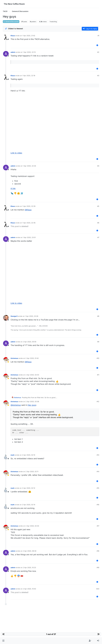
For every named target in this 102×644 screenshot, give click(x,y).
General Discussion (11, 22)
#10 (98, 358)
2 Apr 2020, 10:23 (29, 568)
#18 (98, 551)
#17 (98, 526)
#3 (98, 76)
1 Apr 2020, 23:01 (29, 237)
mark (13, 455)
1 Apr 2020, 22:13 (29, 52)
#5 (98, 206)
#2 (98, 52)
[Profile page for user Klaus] (6, 37)
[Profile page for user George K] (6, 318)
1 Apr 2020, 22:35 (29, 206)
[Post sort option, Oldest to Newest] (14, 29)
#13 (98, 455)
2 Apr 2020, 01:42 (32, 358)
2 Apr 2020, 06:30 (30, 551)
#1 (98, 36)
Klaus (13, 36)
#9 (98, 342)
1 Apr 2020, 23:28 (32, 316)
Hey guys (32, 405)
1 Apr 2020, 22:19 (29, 76)
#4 (98, 166)
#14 (98, 472)
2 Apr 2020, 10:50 (29, 589)
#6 (98, 223)
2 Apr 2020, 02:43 (32, 526)
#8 (98, 316)
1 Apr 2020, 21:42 (29, 36)
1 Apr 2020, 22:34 (29, 166)
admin (13, 52)
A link (13, 188)
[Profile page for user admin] (6, 54)
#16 (98, 505)
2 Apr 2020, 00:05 (30, 342)
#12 (98, 402)
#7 (98, 237)
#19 (98, 568)
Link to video (16, 153)
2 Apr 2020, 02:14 (29, 505)
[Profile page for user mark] (6, 457)
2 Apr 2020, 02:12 (29, 488)
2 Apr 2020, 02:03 (32, 375)
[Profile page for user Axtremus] (6, 360)
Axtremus (14, 358)
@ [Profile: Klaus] (28, 210)
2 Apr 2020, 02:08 (32, 402)
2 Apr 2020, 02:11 (32, 472)
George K (14, 316)
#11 (98, 375)
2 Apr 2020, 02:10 (29, 455)
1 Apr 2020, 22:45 (29, 223)
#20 (98, 589)
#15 (98, 488)
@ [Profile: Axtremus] (16, 405)
